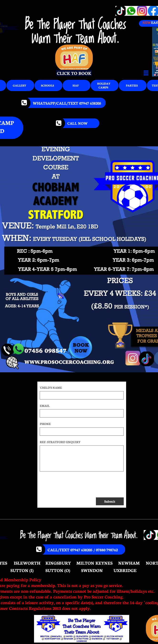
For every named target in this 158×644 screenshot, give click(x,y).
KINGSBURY (58, 563)
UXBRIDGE (125, 570)
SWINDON (92, 570)
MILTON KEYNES (94, 563)
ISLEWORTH (27, 563)
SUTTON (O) (58, 570)
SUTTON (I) (22, 570)
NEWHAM (129, 563)
